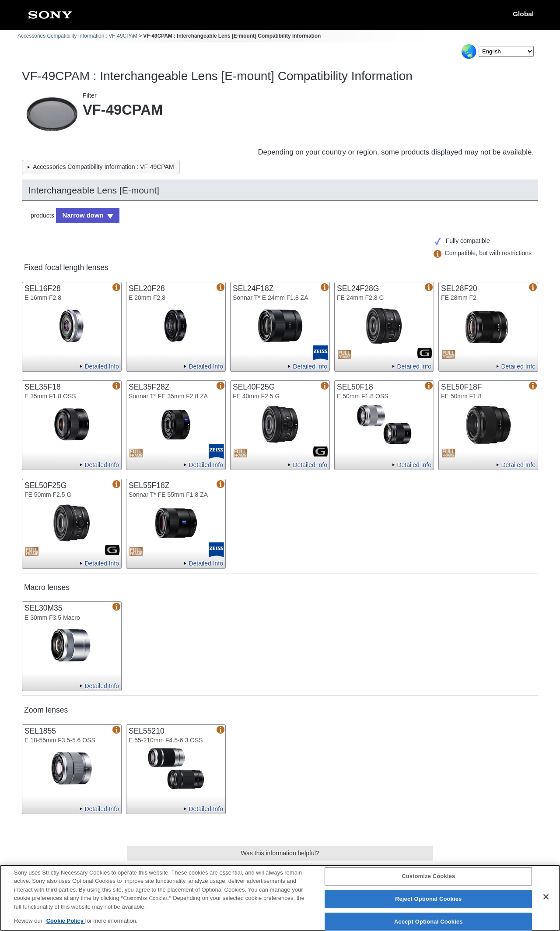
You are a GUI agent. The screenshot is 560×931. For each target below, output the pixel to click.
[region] (280, 898)
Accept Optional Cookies (429, 922)
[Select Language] (506, 51)
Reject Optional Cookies (429, 899)
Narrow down (82, 215)
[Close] (546, 897)
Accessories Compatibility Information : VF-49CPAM (77, 36)
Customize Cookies (428, 877)
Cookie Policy (66, 921)
